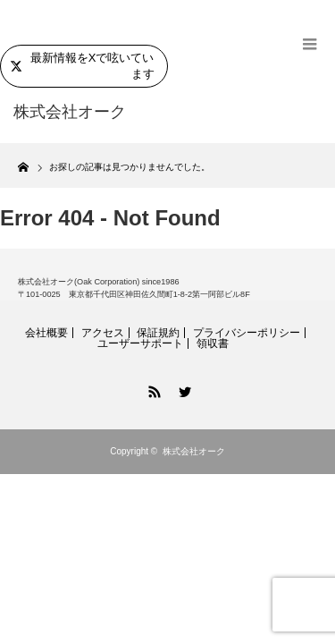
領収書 (213, 343)
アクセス (103, 333)
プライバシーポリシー (247, 333)
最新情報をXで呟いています (82, 66)
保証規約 (158, 333)
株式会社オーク (194, 451)
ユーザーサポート (140, 343)
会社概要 (46, 333)
